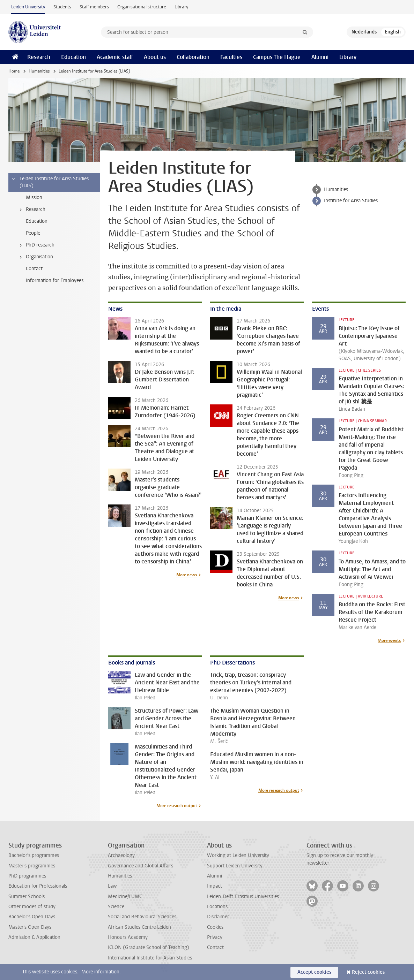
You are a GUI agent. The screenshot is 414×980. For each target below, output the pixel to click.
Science (116, 907)
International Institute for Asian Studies (150, 958)
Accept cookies (314, 972)
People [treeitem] (33, 233)
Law (112, 886)
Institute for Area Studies (351, 201)
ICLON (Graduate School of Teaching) (149, 947)
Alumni (320, 57)
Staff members (94, 7)
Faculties (231, 57)
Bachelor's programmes (34, 855)
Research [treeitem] (31, 210)
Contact (215, 947)
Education (73, 57)
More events (389, 640)
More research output (177, 806)
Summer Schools (27, 897)
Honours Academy (128, 937)
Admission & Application (34, 937)
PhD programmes (27, 876)
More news (187, 575)
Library (181, 7)
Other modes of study (32, 907)
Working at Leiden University (238, 855)
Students (62, 7)
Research (39, 57)
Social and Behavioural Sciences (142, 917)
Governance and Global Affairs (141, 866)
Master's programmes (32, 866)
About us (155, 57)
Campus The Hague (277, 57)
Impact (215, 886)
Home (14, 71)
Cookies (215, 927)
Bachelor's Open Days (32, 917)
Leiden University (28, 7)
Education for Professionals (38, 886)
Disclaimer (218, 917)
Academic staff (115, 57)
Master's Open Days (30, 927)
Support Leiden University (235, 866)
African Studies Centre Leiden (139, 927)
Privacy (215, 937)
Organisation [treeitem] (35, 257)
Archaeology (121, 855)
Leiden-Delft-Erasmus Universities (243, 897)
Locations (217, 907)
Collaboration (193, 57)
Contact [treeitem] (34, 269)
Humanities (39, 71)
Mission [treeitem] (34, 197)
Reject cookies (368, 972)
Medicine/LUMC (125, 897)
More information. (101, 972)
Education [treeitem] (37, 221)
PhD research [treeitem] (36, 245)
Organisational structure (142, 7)
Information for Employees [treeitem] (55, 280)
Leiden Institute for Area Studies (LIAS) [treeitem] (50, 182)
